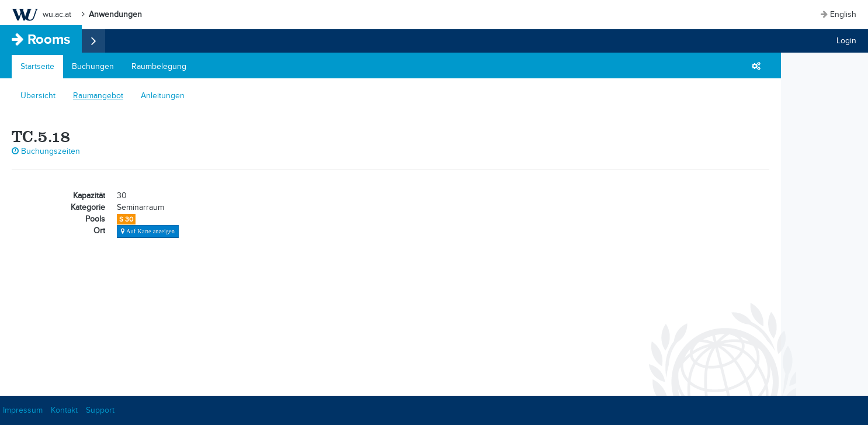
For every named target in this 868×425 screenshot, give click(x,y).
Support (100, 410)
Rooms (49, 39)
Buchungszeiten (46, 151)
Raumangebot (98, 96)
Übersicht (38, 96)
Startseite (37, 66)
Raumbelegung (159, 66)
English (843, 14)
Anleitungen (163, 96)
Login (846, 41)
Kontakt (64, 410)
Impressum (23, 410)
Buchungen (93, 66)
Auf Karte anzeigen (150, 231)
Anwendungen (115, 14)
